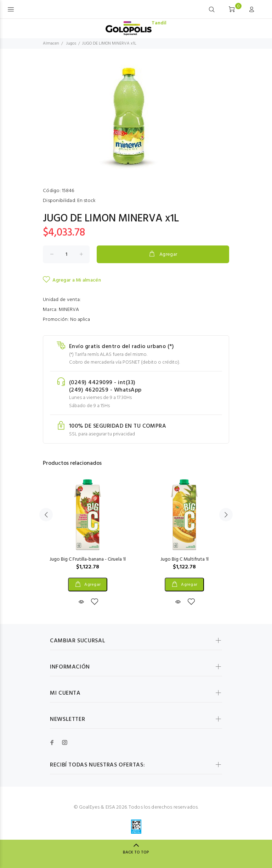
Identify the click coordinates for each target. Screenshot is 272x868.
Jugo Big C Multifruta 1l (185, 559)
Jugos (71, 44)
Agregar (163, 254)
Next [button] (226, 515)
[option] (88, 536)
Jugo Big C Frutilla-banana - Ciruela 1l (88, 559)
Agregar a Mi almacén (72, 280)
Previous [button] (46, 515)
